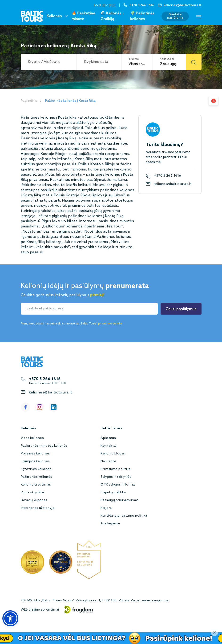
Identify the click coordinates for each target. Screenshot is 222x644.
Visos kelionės (32, 438)
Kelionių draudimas (36, 485)
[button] (10, 618)
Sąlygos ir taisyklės (116, 477)
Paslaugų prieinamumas (119, 500)
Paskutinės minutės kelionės (44, 446)
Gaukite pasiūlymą (175, 16)
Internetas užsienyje (38, 508)
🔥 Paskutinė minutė (83, 16)
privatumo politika (110, 324)
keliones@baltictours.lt (173, 184)
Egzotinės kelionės (36, 469)
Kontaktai (108, 446)
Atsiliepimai (110, 524)
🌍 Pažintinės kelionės (142, 16)
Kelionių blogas (113, 454)
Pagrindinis (29, 101)
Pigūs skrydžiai (32, 492)
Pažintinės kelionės (36, 477)
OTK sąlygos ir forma (118, 485)
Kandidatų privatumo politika (124, 516)
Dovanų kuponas (34, 500)
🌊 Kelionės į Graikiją (112, 16)
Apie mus (108, 438)
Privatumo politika (115, 469)
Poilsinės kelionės (35, 454)
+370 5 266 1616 (168, 176)
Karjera (106, 508)
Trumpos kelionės (35, 461)
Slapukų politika (113, 492)
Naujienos (109, 461)
